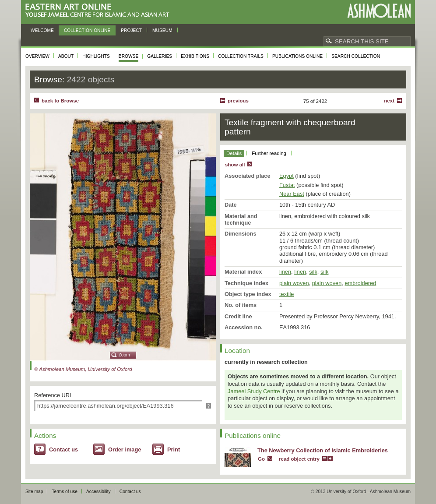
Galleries (160, 56)
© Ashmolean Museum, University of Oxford (83, 369)
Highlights (96, 56)
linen (285, 272)
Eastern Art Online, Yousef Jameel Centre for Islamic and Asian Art (100, 11)
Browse (129, 56)
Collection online (87, 30)
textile (287, 294)
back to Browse (60, 101)
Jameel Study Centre (254, 391)
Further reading (269, 153)
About (66, 56)
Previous (238, 101)
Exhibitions (195, 56)
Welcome (42, 30)
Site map (34, 492)
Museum (162, 30)
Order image (125, 449)
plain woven (294, 283)
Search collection (356, 56)
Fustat (287, 185)
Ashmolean (379, 11)
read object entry (299, 459)
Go (261, 459)
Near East (292, 194)
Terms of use (65, 492)
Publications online (297, 56)
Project (131, 30)
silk (313, 272)
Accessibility (98, 492)
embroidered (360, 283)
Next (389, 101)
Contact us (63, 449)
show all (235, 165)
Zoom (124, 355)
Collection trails (241, 56)
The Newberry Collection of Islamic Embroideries (323, 450)
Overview (37, 56)
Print (174, 449)
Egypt (287, 176)
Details (234, 153)
